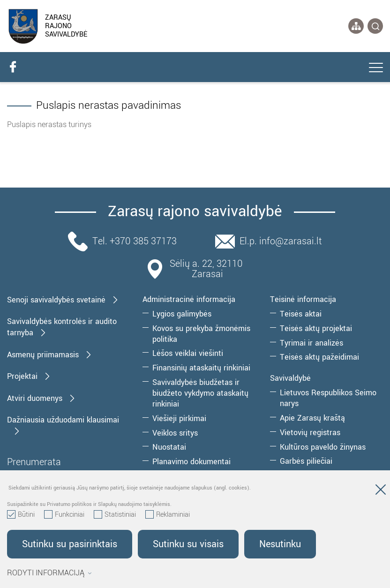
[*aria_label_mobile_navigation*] (376, 68)
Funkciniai (64, 515)
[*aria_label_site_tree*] (356, 26)
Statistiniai (115, 515)
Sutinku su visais (188, 544)
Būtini (21, 515)
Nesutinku (280, 544)
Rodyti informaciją (49, 573)
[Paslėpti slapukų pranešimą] (381, 491)
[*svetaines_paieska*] (375, 26)
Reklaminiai (168, 515)
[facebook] (13, 67)
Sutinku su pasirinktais (70, 544)
